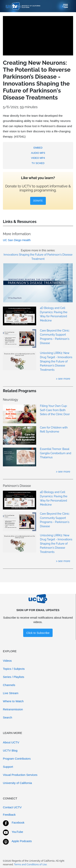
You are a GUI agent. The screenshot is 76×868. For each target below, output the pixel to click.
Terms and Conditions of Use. (31, 864)
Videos (7, 661)
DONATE (38, 201)
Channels (9, 685)
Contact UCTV (12, 807)
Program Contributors (17, 759)
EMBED (38, 148)
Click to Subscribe (38, 633)
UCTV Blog (10, 750)
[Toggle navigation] (65, 6)
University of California (17, 783)
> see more (63, 379)
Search (8, 717)
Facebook (18, 823)
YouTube (17, 832)
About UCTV (11, 742)
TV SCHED (38, 163)
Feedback (9, 815)
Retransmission (13, 709)
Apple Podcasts (22, 841)
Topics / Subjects (14, 669)
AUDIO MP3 (38, 153)
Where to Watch (13, 701)
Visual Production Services (20, 775)
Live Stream (11, 693)
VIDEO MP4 (38, 158)
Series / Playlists (14, 677)
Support (8, 767)
